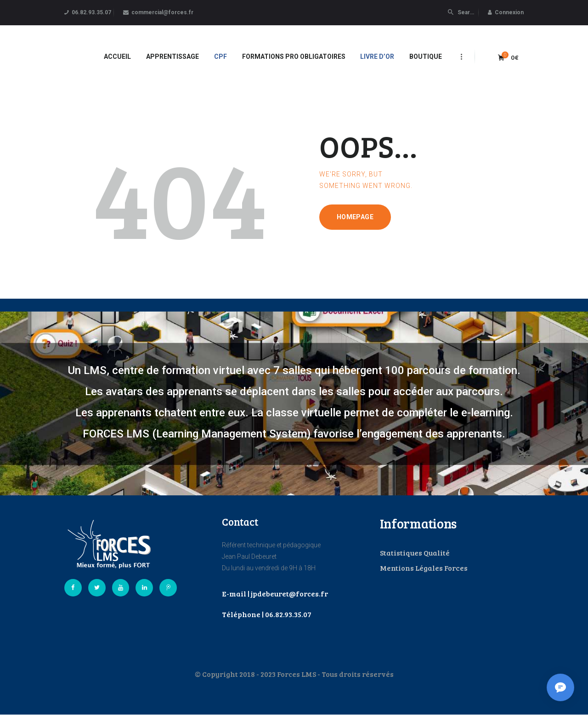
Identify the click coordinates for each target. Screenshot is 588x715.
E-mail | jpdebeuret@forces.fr (275, 593)
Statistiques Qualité (415, 553)
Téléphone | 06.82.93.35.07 (267, 614)
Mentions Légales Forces (424, 568)
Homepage (355, 217)
